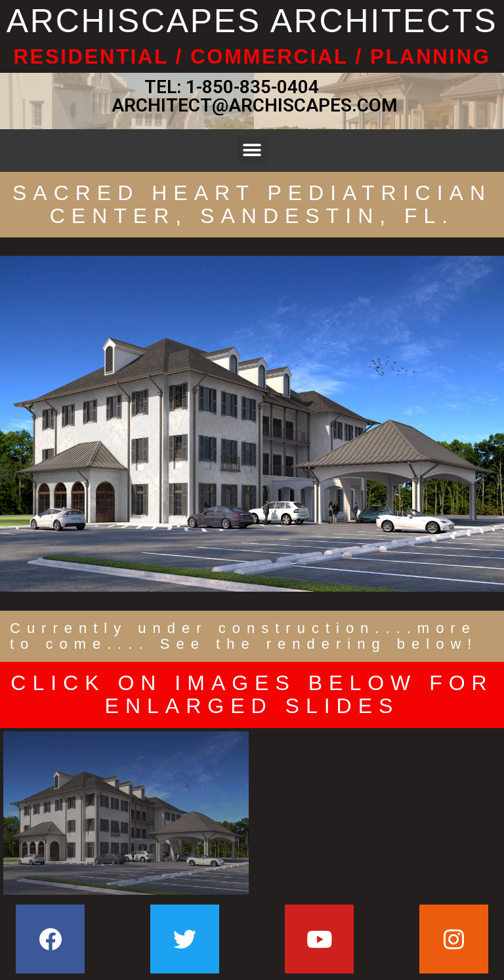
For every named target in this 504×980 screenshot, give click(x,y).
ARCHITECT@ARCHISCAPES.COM (252, 105)
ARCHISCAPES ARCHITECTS (252, 21)
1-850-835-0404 (252, 87)
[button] (252, 151)
